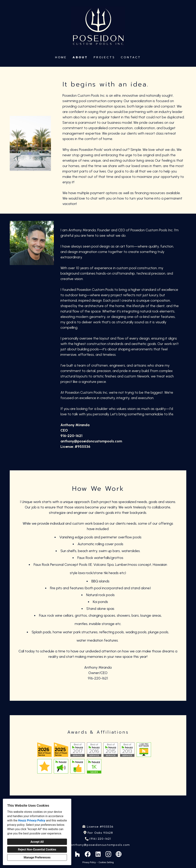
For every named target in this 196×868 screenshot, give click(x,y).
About (80, 57)
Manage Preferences (37, 857)
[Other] (119, 854)
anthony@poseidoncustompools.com (100, 845)
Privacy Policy (89, 862)
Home (61, 57)
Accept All (37, 842)
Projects (104, 57)
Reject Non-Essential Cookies (37, 850)
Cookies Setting (106, 862)
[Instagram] (108, 854)
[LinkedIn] (98, 854)
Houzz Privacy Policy (32, 820)
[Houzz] (77, 854)
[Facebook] (88, 854)
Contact (131, 57)
